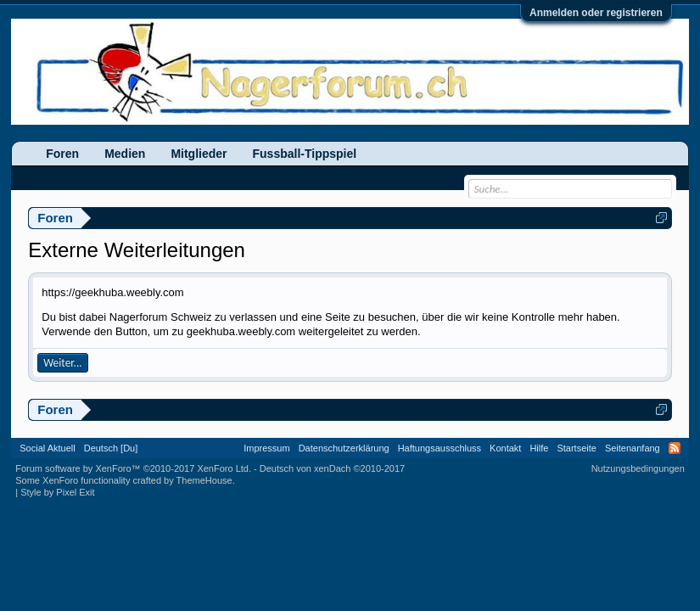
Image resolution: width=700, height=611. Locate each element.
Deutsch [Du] (111, 448)
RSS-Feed (675, 448)
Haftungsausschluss (440, 448)
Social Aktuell (47, 448)
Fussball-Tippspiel (305, 154)
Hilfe (539, 448)
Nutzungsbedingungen (638, 468)
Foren (62, 154)
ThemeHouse (204, 480)
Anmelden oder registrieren (596, 13)
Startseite (576, 448)
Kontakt (505, 448)
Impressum (266, 448)
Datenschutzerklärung (344, 448)
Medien (125, 154)
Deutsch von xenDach (332, 468)
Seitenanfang (633, 448)
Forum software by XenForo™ (133, 468)
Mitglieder (199, 154)
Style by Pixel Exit (57, 492)
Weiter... (62, 363)
